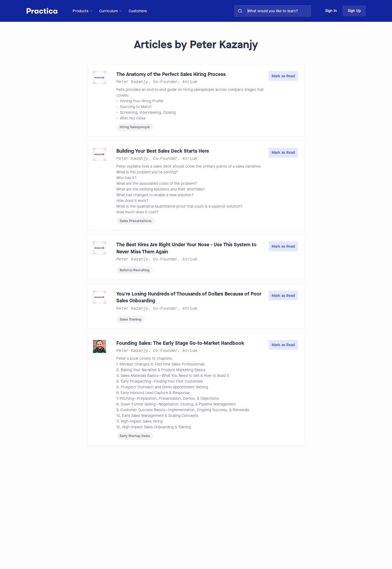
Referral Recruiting (135, 270)
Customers (138, 11)
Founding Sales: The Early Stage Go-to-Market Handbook (180, 343)
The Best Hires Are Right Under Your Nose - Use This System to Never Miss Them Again (186, 248)
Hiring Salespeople (135, 127)
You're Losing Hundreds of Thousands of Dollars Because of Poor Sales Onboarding (189, 297)
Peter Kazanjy (132, 82)
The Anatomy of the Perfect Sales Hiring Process (171, 74)
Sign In (331, 11)
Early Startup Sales (135, 436)
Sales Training (130, 319)
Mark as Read (283, 76)
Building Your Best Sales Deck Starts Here (163, 151)
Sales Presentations (136, 221)
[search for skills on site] (278, 11)
